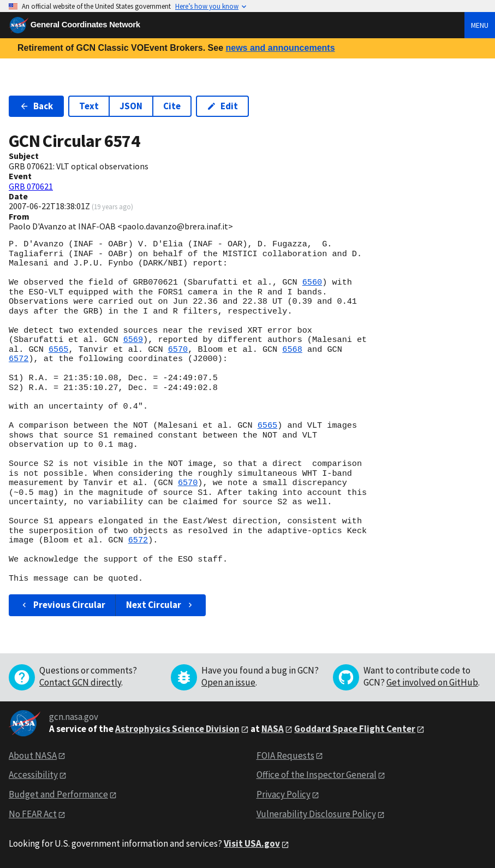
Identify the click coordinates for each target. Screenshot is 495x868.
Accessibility (33, 775)
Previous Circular (62, 605)
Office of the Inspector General (317, 775)
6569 (133, 340)
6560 (312, 282)
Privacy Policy (284, 794)
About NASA (33, 755)
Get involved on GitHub (432, 682)
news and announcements (280, 48)
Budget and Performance (58, 794)
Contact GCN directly (80, 682)
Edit (222, 106)
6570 (178, 350)
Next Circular (160, 605)
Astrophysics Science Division (177, 729)
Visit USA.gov (252, 843)
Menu (480, 25)
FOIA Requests (285, 755)
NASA (273, 729)
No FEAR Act (33, 814)
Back (36, 106)
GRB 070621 (31, 186)
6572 (19, 359)
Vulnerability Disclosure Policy (316, 814)
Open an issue (228, 682)
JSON (131, 106)
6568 (292, 350)
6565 (58, 350)
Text (89, 106)
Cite (172, 106)
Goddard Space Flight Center (355, 729)
